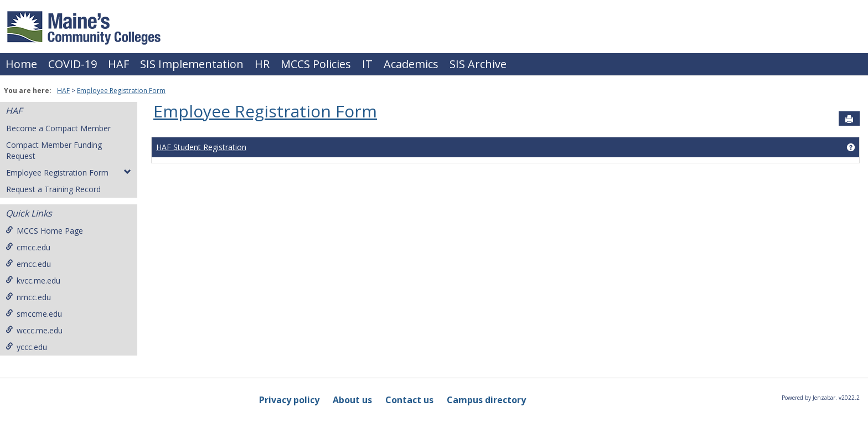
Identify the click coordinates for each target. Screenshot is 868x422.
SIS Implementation (192, 64)
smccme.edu (34, 314)
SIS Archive (478, 64)
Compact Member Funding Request (54, 150)
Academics (411, 64)
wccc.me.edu (34, 330)
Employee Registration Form (121, 91)
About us (352, 400)
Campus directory (486, 400)
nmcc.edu (28, 297)
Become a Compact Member (58, 128)
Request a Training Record (53, 189)
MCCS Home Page (44, 231)
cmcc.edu (28, 247)
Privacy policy (289, 400)
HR (262, 64)
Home (21, 64)
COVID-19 (73, 64)
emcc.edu (28, 264)
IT (367, 64)
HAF (118, 64)
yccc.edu (26, 347)
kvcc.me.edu (33, 281)
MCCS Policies (316, 64)
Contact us (409, 400)
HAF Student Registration (201, 147)
